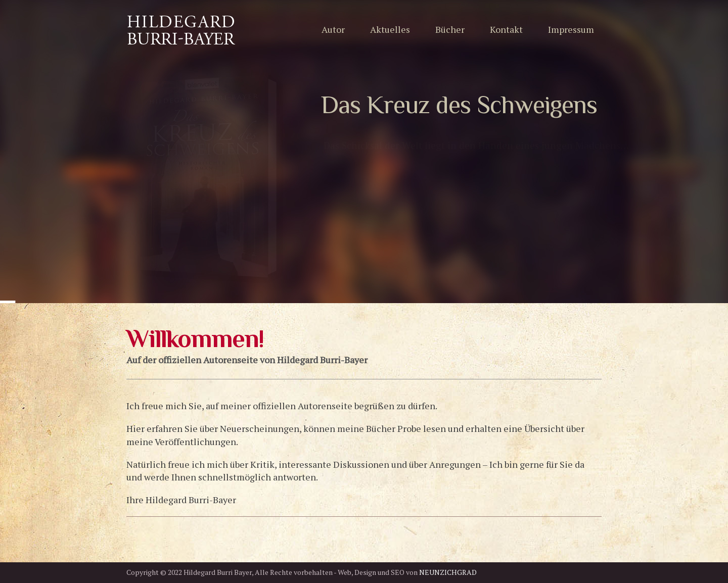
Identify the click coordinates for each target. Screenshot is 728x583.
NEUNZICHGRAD (448, 572)
